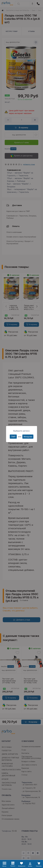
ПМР (13, 437)
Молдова (28, 437)
